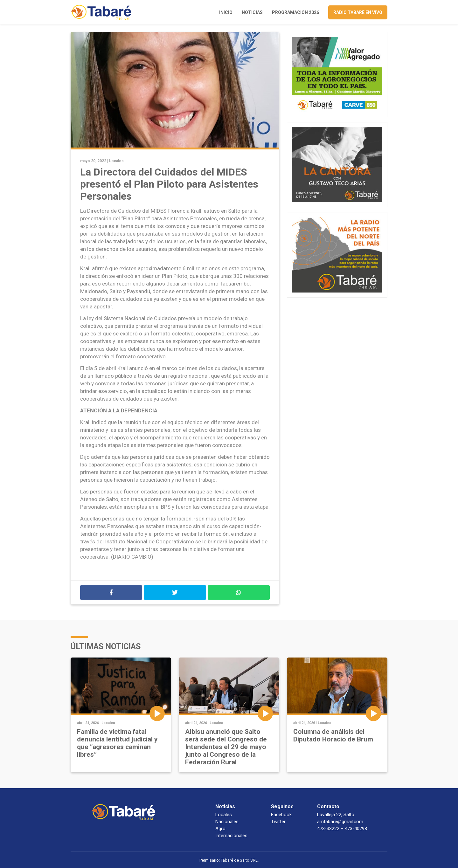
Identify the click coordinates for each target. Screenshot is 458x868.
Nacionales (227, 822)
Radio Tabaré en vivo (358, 12)
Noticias (252, 12)
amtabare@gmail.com (340, 822)
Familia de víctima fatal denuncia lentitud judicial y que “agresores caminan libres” (117, 743)
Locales (116, 161)
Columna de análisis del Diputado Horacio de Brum (333, 735)
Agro (220, 829)
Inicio (226, 12)
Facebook (281, 815)
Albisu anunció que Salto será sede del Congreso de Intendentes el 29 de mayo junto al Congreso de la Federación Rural (226, 747)
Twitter (278, 822)
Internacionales (231, 836)
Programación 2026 (295, 12)
